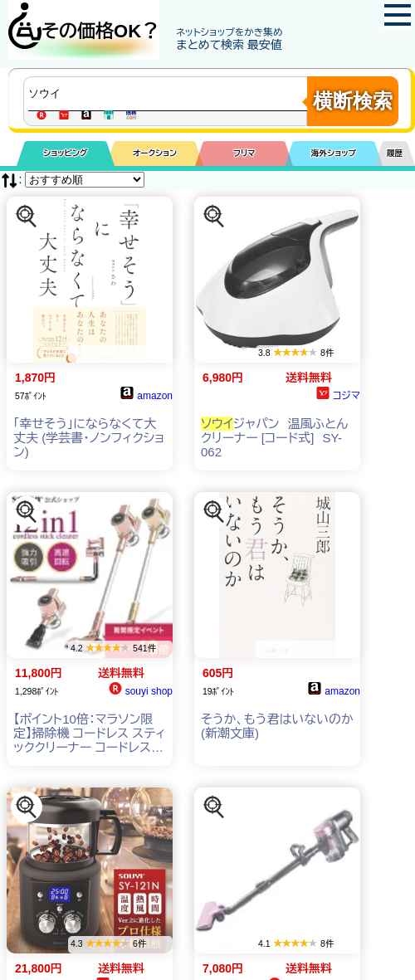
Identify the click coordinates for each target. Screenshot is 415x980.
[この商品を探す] (27, 217)
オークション (155, 153)
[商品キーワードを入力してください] (169, 94)
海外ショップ (334, 153)
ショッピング (65, 153)
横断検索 (353, 101)
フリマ (244, 153)
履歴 (395, 153)
